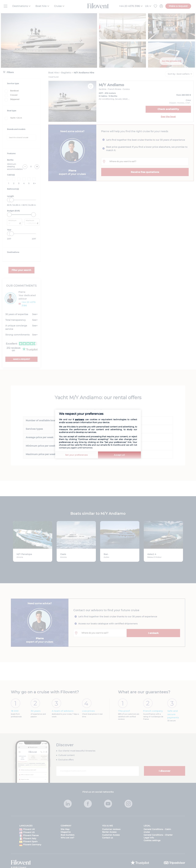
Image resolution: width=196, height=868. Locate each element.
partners (80, 419)
